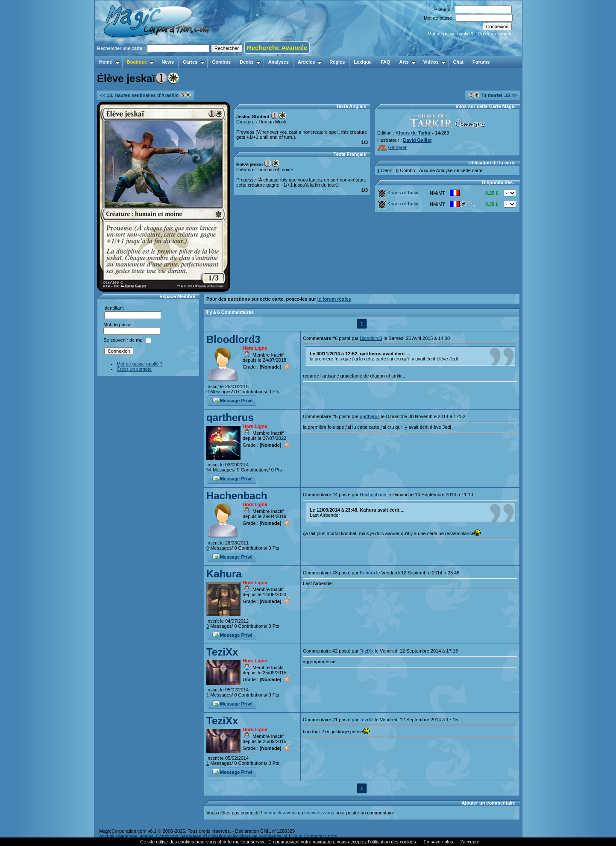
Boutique (141, 62)
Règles (337, 62)
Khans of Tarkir (398, 193)
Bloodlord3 (233, 339)
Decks (250, 62)
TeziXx (222, 652)
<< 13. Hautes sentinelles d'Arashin (145, 95)
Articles (310, 62)
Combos (221, 62)
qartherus (230, 417)
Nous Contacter (308, 836)
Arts (408, 62)
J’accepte (469, 842)
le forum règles (334, 299)
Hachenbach (237, 496)
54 (209, 470)
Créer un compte (495, 34)
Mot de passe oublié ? (451, 34)
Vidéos (435, 62)
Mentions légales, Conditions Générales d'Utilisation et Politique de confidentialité (203, 836)
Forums (481, 62)
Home (109, 62)
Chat (458, 62)
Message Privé (232, 400)
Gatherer (392, 147)
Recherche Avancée (277, 48)
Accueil (107, 836)
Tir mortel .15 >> (493, 95)
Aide (332, 836)
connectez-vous (280, 813)
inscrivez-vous (320, 813)
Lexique (363, 62)
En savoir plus (438, 842)
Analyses (279, 62)
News (168, 62)
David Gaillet (418, 140)
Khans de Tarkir (413, 133)
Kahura (224, 574)
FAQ (386, 62)
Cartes (194, 62)
